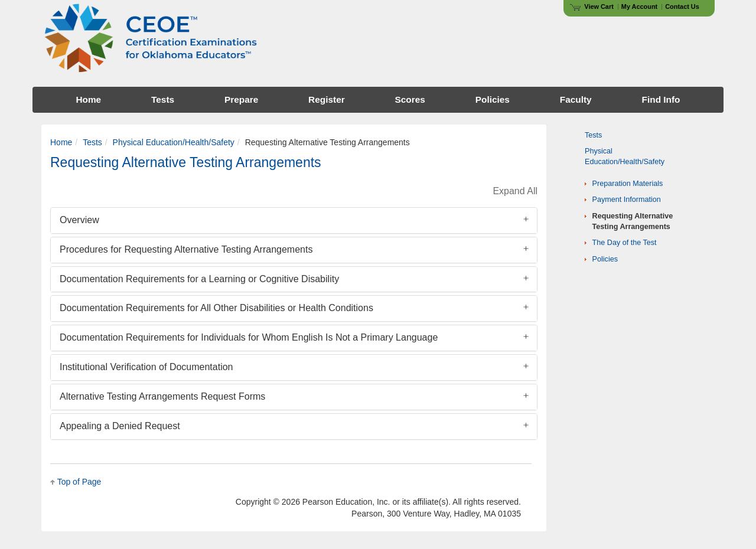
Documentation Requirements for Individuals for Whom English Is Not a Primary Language (249, 337)
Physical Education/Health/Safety (174, 142)
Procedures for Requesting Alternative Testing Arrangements (186, 249)
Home (61, 142)
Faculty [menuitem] (576, 99)
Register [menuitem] (327, 99)
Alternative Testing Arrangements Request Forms (162, 396)
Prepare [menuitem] (241, 99)
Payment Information (627, 200)
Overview (79, 220)
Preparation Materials (628, 184)
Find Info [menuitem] (661, 99)
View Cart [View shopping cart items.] (592, 6)
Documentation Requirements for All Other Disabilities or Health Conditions (216, 308)
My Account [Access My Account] (639, 6)
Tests (92, 142)
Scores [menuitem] (410, 99)
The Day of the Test (625, 243)
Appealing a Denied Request (120, 426)
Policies (605, 259)
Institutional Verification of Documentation (146, 367)
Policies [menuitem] (493, 99)
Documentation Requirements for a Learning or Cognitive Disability (199, 279)
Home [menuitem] (88, 99)
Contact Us (682, 6)
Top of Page (79, 482)
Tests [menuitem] (163, 99)
